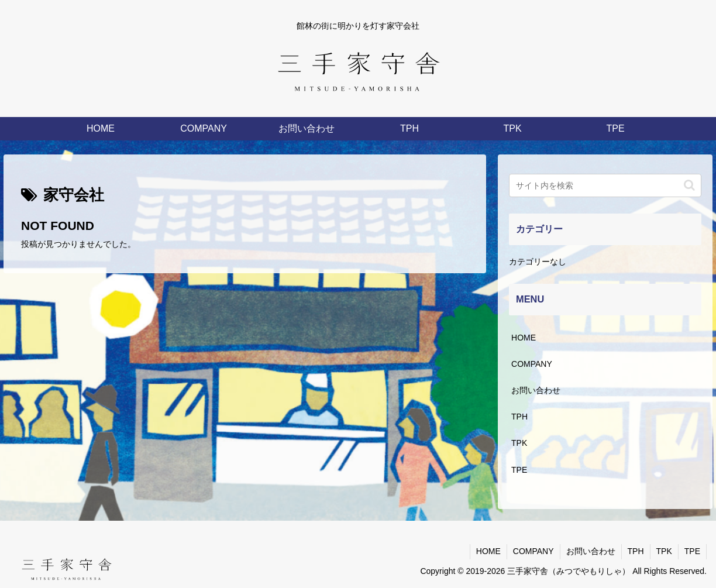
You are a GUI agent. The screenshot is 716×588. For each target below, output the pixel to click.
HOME (524, 338)
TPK (519, 443)
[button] (689, 185)
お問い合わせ (536, 390)
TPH (519, 417)
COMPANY (532, 364)
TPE (519, 470)
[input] (605, 185)
